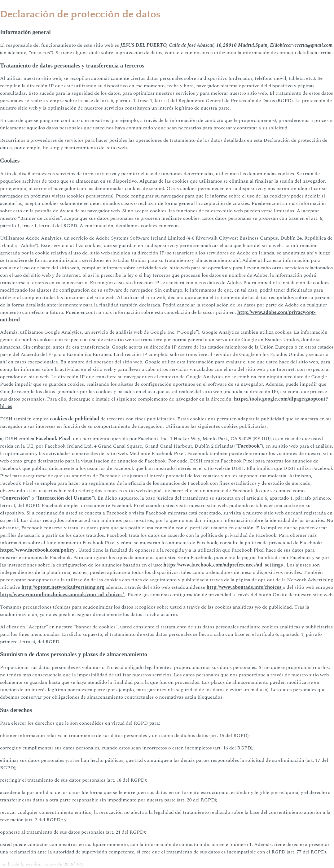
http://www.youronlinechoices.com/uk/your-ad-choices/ (63, 595)
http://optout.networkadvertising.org (63, 587)
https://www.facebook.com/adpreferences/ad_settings (224, 565)
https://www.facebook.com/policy (38, 550)
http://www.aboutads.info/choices (244, 587)
